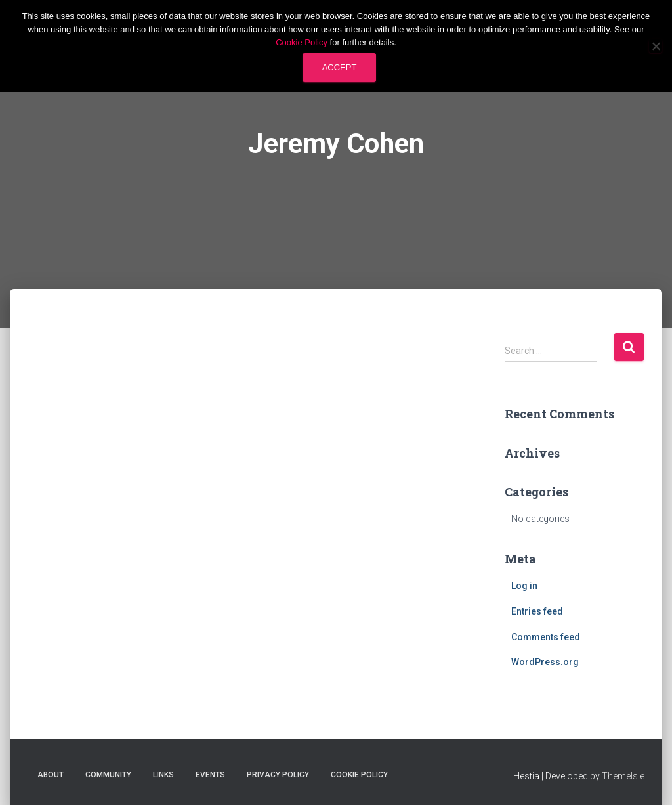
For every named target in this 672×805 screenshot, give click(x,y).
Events (210, 775)
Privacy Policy (278, 775)
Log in (524, 586)
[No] (656, 46)
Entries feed (537, 611)
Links (163, 775)
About (51, 775)
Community (108, 775)
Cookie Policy (359, 775)
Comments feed (546, 637)
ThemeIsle (623, 776)
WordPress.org (545, 662)
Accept (340, 67)
